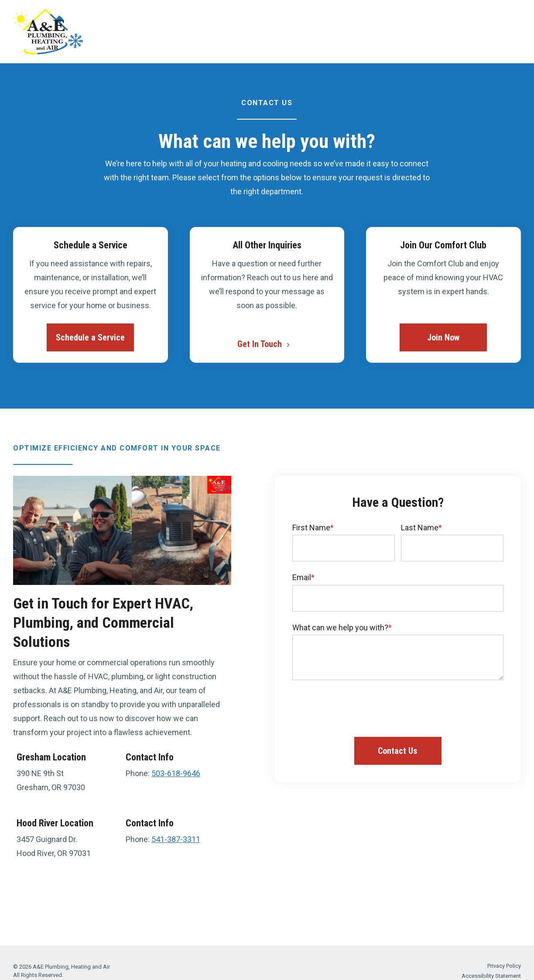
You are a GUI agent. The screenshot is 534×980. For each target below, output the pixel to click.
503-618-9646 (176, 773)
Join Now (443, 337)
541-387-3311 (176, 839)
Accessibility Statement (491, 976)
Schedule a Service (90, 337)
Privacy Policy (504, 966)
